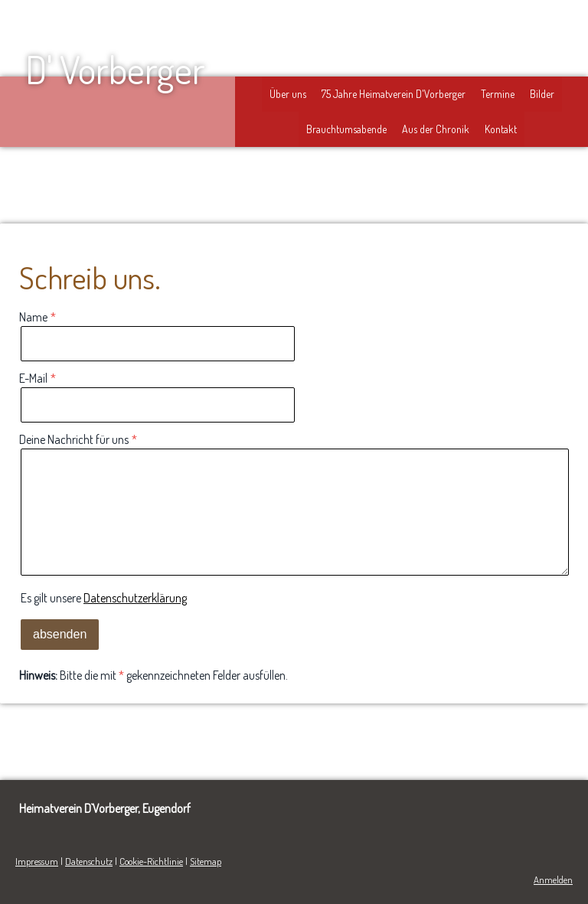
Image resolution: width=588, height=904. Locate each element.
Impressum (37, 861)
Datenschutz (89, 861)
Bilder (542, 94)
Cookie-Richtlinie (151, 861)
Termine (498, 94)
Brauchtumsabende (346, 129)
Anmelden (553, 880)
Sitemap (206, 861)
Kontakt (501, 129)
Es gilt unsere (104, 598)
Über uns (288, 94)
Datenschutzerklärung (135, 598)
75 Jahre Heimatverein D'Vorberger (394, 94)
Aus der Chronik (436, 129)
